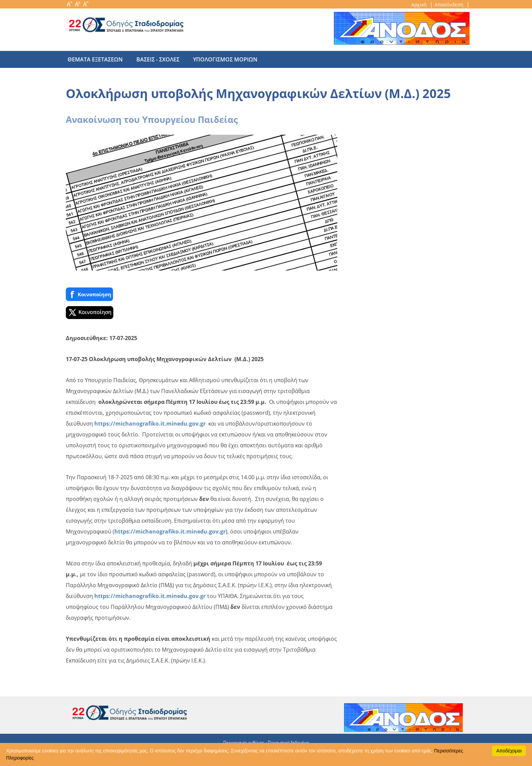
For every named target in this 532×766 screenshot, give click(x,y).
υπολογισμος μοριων (218, 59)
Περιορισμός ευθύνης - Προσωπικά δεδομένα (266, 742)
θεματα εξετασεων (95, 59)
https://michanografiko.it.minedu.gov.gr (150, 424)
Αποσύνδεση (450, 5)
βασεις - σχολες (155, 59)
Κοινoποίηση (89, 294)
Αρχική (420, 5)
